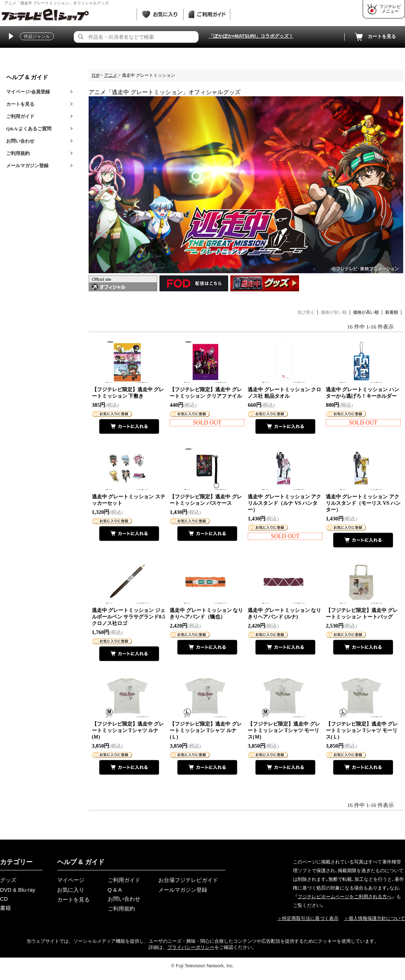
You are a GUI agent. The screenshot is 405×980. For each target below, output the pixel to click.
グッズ (8, 880)
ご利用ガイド (20, 116)
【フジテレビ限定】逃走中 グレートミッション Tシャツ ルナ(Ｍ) (128, 730)
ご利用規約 (18, 153)
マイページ (71, 880)
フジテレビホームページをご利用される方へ (345, 897)
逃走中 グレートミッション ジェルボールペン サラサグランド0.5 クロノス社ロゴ (129, 617)
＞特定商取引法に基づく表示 (308, 918)
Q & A (115, 890)
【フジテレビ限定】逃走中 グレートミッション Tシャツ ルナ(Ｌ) (206, 730)
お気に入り (71, 890)
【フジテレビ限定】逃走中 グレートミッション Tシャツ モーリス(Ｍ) (284, 730)
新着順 (392, 312)
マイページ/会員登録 (28, 92)
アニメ (111, 75)
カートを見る (375, 37)
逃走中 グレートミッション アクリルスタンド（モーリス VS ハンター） (363, 503)
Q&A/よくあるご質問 (29, 129)
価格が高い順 (366, 312)
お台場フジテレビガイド (188, 880)
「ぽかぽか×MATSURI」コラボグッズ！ (251, 36)
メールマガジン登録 (27, 166)
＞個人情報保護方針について (374, 918)
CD (4, 899)
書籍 (5, 908)
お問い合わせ (20, 141)
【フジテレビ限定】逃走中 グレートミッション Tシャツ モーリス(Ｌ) (362, 730)
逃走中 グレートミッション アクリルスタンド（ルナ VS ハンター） (284, 503)
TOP (95, 75)
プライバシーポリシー (191, 947)
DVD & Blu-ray (18, 890)
